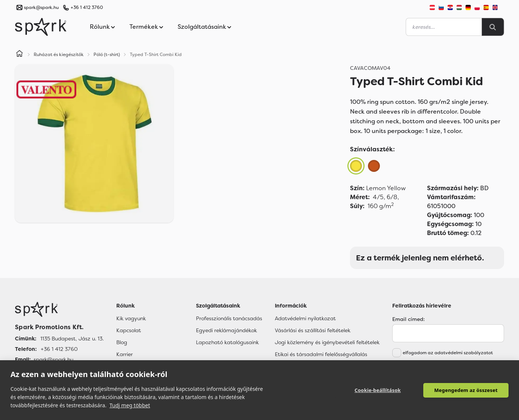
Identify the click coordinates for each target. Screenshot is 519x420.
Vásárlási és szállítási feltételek (313, 330)
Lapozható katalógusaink (227, 342)
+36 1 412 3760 (87, 7)
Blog (122, 342)
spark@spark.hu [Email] (53, 359)
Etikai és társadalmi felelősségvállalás (321, 354)
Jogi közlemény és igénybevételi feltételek (327, 342)
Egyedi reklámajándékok (226, 330)
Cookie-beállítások (378, 390)
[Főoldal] (59, 309)
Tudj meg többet (130, 405)
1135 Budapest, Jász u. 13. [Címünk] (72, 339)
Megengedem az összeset (466, 390)
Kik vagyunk (131, 318)
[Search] (493, 27)
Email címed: (409, 319)
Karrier (125, 354)
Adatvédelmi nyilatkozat (305, 318)
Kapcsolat (129, 330)
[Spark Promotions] (41, 27)
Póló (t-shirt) (107, 55)
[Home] (19, 55)
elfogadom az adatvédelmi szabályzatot (448, 353)
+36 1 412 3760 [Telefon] (59, 349)
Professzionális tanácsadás (229, 318)
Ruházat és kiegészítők (59, 55)
